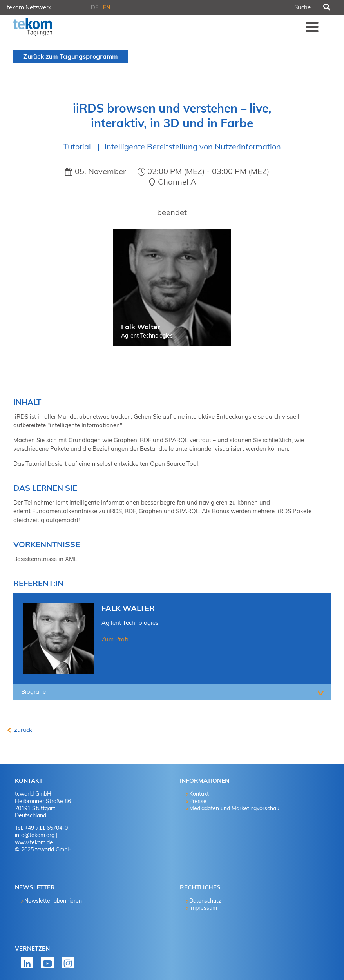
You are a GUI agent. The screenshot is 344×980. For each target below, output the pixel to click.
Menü (312, 27)
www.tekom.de (34, 842)
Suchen (326, 7)
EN (107, 7)
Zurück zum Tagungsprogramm (70, 56)
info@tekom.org (35, 835)
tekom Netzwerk (29, 7)
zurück (22, 730)
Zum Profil (116, 639)
